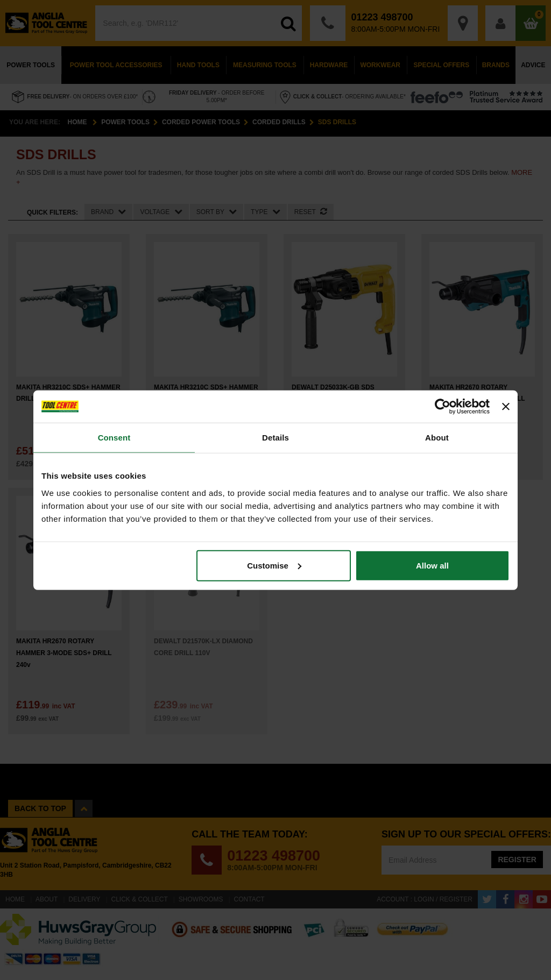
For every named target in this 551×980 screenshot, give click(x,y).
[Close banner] (506, 407)
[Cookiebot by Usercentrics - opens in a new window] (443, 407)
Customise (274, 565)
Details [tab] (275, 438)
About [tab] (437, 438)
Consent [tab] (114, 438)
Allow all (432, 565)
